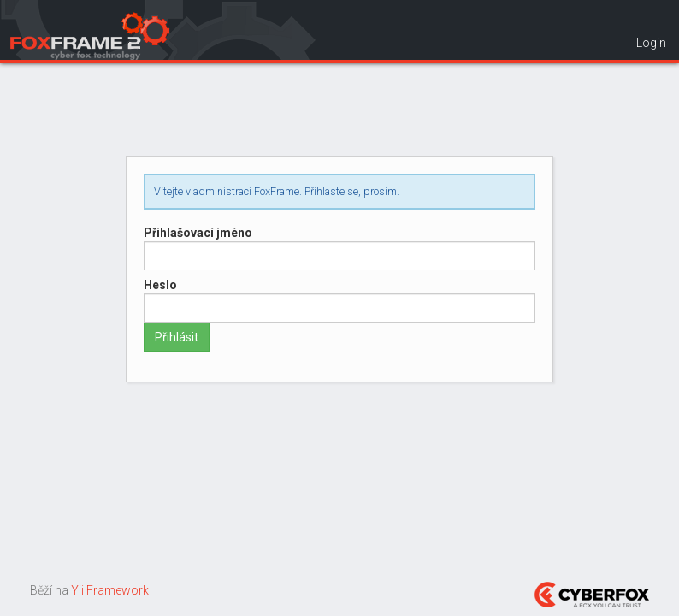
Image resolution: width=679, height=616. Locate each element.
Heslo (160, 285)
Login (651, 43)
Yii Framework (110, 590)
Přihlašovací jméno (198, 233)
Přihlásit (177, 337)
